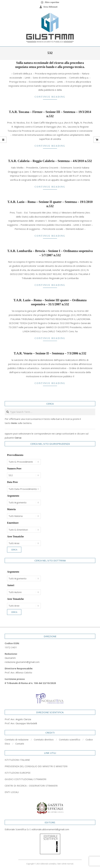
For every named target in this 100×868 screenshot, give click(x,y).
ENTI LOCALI (12, 792)
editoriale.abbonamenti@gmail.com (50, 829)
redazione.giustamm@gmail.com (22, 662)
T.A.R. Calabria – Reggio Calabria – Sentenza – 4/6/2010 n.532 (50, 161)
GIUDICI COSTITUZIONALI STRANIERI (26, 779)
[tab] (50, 766)
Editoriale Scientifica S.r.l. (18, 829)
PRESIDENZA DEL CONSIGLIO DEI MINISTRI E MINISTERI (36, 766)
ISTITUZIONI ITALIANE (17, 760)
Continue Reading (50, 97)
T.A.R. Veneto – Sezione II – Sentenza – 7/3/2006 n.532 (50, 353)
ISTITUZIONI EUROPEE (18, 773)
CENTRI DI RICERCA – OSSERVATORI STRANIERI (31, 786)
